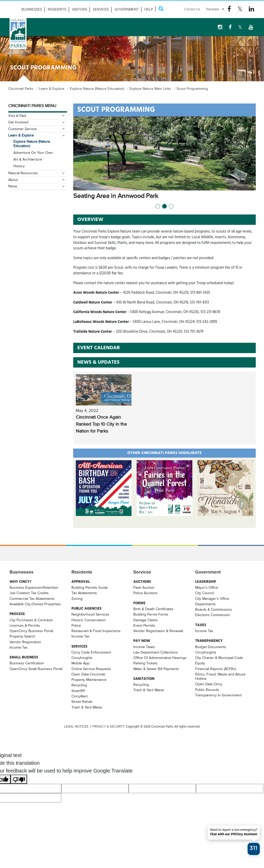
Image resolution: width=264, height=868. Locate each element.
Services (101, 9)
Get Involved (18, 122)
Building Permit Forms (151, 614)
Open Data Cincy (209, 684)
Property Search (22, 636)
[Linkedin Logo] (251, 9)
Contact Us (192, 9)
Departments (205, 604)
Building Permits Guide (90, 587)
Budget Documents (211, 647)
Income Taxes (144, 647)
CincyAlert (80, 696)
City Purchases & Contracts (31, 620)
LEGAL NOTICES (76, 727)
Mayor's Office (207, 587)
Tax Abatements (84, 593)
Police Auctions (146, 593)
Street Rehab (82, 702)
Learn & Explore (21, 135)
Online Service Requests (91, 669)
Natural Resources (23, 173)
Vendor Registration (25, 642)
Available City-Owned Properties (35, 604)
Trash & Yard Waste (87, 707)
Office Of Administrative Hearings (160, 658)
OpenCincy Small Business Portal (36, 669)
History (19, 166)
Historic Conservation (89, 620)
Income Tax (19, 647)
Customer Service (22, 129)
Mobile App (80, 663)
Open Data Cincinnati (88, 674)
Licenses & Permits (25, 625)
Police (76, 625)
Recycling (79, 685)
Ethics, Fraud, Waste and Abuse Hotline (220, 676)
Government (127, 9)
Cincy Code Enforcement (91, 652)
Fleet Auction (144, 587)
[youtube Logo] (251, 27)
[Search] (161, 9)
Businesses (32, 9)
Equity (200, 663)
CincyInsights (82, 658)
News (13, 186)
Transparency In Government (218, 695)
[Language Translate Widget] (215, 9)
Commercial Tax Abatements (32, 599)
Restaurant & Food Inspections (96, 631)
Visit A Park (17, 116)
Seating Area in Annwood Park (121, 196)
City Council (205, 593)
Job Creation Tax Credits (29, 593)
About (13, 180)
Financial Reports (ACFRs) (216, 669)
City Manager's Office (212, 599)
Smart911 (78, 691)
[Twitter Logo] (240, 9)
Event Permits (144, 625)
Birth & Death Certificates (153, 609)
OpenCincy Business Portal (31, 631)
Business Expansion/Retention (34, 587)
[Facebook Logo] (229, 9)
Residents (57, 9)
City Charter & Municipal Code (219, 658)
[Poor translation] (19, 779)
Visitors (80, 9)
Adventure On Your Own (33, 153)
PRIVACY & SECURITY (109, 727)
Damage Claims (146, 620)
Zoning (77, 599)
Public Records (207, 690)
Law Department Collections (156, 652)
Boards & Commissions (214, 609)
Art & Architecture (28, 159)
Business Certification (27, 663)
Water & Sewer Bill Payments (156, 669)
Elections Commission (213, 615)
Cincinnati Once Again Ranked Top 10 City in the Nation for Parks (101, 424)
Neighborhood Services (90, 614)
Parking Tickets (145, 663)
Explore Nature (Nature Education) (32, 144)
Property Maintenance (89, 680)
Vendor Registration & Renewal (158, 631)
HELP (149, 9)
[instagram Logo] (220, 27)
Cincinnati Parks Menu (32, 106)
